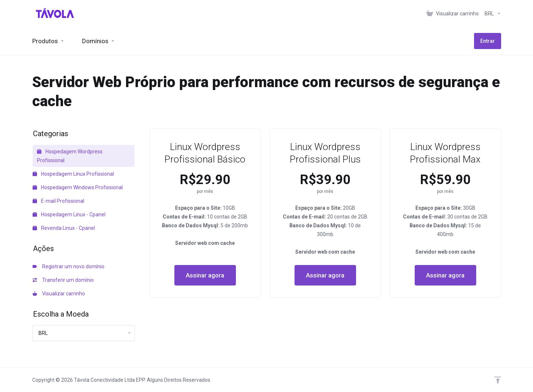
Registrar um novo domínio (69, 266)
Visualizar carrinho (59, 294)
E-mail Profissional (58, 201)
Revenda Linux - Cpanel (64, 228)
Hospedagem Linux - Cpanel (69, 214)
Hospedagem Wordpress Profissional (70, 156)
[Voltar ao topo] (498, 380)
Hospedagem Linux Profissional (73, 174)
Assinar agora (205, 275)
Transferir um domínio (63, 280)
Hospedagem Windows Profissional (78, 187)
